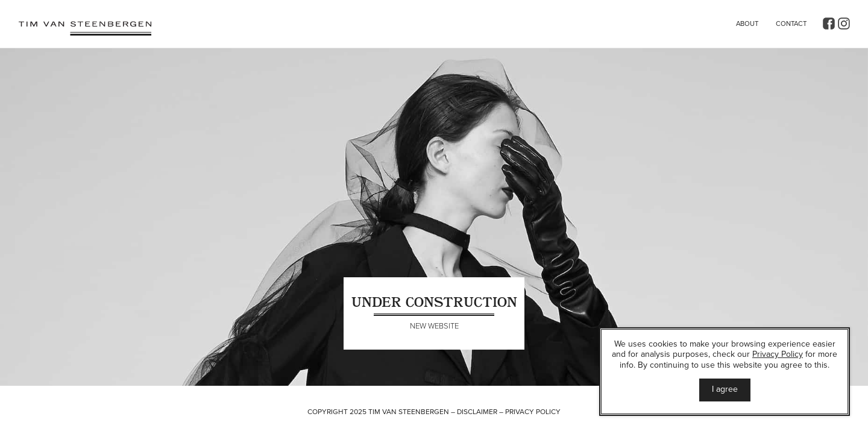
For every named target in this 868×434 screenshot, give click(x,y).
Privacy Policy (533, 412)
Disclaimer (477, 412)
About (747, 24)
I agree (725, 389)
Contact (791, 24)
